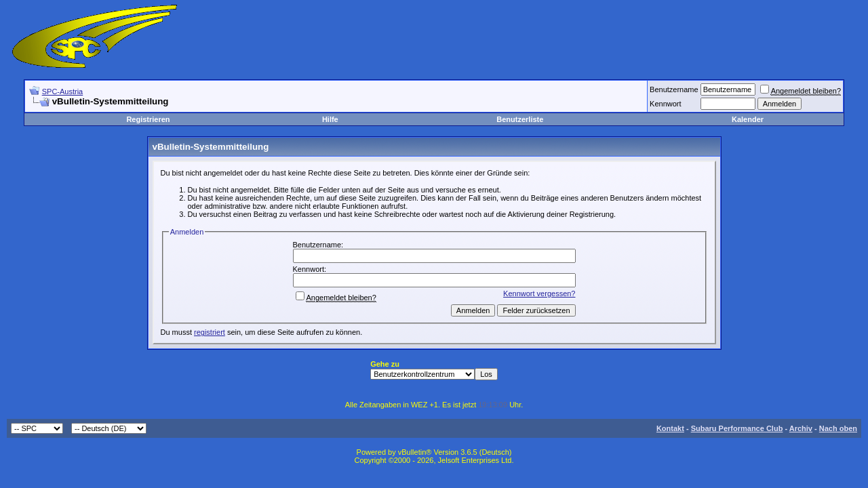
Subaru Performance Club (737, 428)
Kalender (748, 119)
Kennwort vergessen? (539, 293)
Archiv (801, 428)
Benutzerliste (520, 119)
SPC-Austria (63, 91)
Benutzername (674, 89)
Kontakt (670, 428)
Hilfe (330, 119)
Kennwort (665, 104)
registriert (210, 332)
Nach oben (838, 428)
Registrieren (148, 119)
